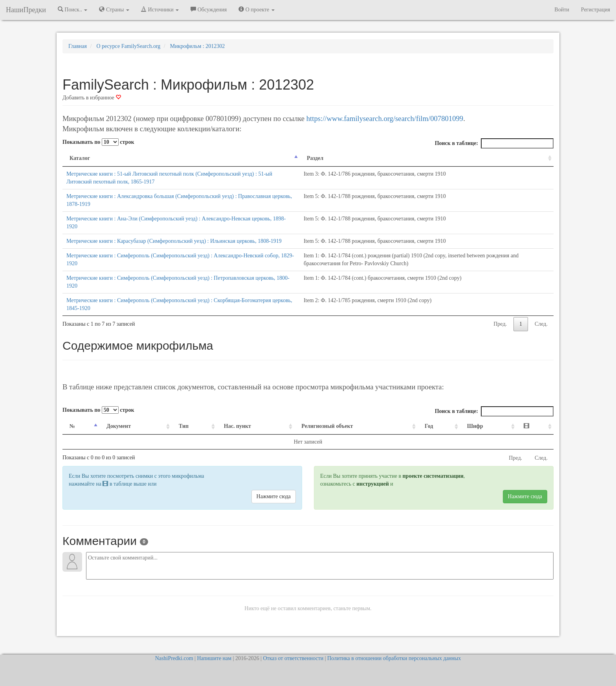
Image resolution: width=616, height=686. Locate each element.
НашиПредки (26, 10)
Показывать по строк (98, 142)
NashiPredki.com (174, 658)
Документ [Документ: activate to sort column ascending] (119, 426)
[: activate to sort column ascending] (535, 426)
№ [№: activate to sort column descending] (72, 426)
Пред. (500, 324)
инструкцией (372, 484)
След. (541, 324)
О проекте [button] (256, 9)
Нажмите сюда (274, 496)
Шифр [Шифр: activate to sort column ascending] (475, 426)
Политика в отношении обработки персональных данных (394, 658)
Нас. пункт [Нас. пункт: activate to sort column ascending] (237, 426)
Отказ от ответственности (293, 658)
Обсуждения (209, 9)
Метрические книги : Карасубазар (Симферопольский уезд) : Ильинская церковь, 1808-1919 (174, 241)
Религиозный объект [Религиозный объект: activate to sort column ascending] (327, 426)
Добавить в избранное (92, 98)
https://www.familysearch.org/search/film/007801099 (385, 118)
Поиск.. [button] (73, 9)
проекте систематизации (433, 476)
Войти (562, 10)
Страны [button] (114, 9)
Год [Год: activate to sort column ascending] (429, 426)
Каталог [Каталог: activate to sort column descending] (80, 158)
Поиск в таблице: (494, 143)
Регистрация (596, 10)
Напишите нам (214, 658)
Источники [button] (160, 9)
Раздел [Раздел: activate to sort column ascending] (315, 158)
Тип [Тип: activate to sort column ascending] (184, 426)
